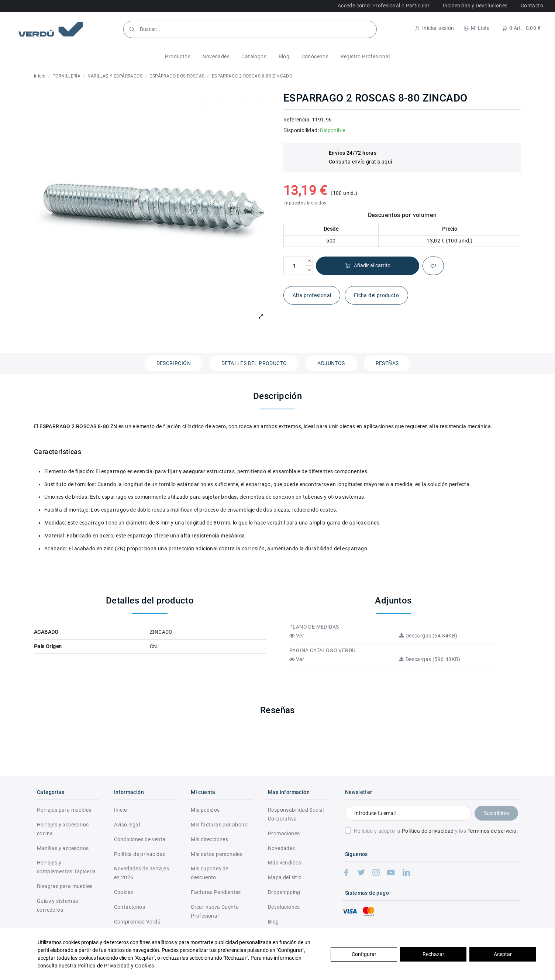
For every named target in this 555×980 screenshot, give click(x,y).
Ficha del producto (376, 295)
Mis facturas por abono (219, 825)
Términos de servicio (492, 831)
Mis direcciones (209, 839)
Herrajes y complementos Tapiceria (66, 867)
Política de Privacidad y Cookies (116, 966)
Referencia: (297, 120)
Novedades (282, 848)
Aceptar (503, 954)
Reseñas (387, 363)
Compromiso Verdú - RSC (139, 926)
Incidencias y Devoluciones (475, 6)
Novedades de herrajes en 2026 (142, 873)
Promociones (284, 833)
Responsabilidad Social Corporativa (296, 814)
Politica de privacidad (140, 854)
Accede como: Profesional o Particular (384, 6)
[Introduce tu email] (408, 813)
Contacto (532, 6)
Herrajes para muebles (64, 810)
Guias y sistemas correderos (57, 905)
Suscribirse (496, 813)
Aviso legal (127, 825)
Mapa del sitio (285, 877)
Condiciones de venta (140, 839)
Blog (273, 922)
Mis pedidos (205, 810)
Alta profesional (312, 295)
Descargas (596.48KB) (430, 659)
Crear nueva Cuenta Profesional (215, 911)
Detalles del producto (254, 363)
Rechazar (433, 954)
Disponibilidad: (301, 130)
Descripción (174, 363)
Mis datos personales (217, 854)
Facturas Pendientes (216, 892)
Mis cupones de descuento (210, 873)
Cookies (124, 892)
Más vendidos (285, 863)
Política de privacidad (428, 831)
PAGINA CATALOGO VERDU (322, 650)
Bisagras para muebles (65, 886)
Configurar (364, 954)
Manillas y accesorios (63, 848)
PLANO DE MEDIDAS (314, 627)
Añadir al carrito (368, 266)
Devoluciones (284, 907)
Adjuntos (331, 363)
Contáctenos (130, 907)
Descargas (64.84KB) (428, 636)
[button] (178, 56)
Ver (297, 636)
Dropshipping (284, 892)
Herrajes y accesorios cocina (63, 829)
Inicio (120, 810)
